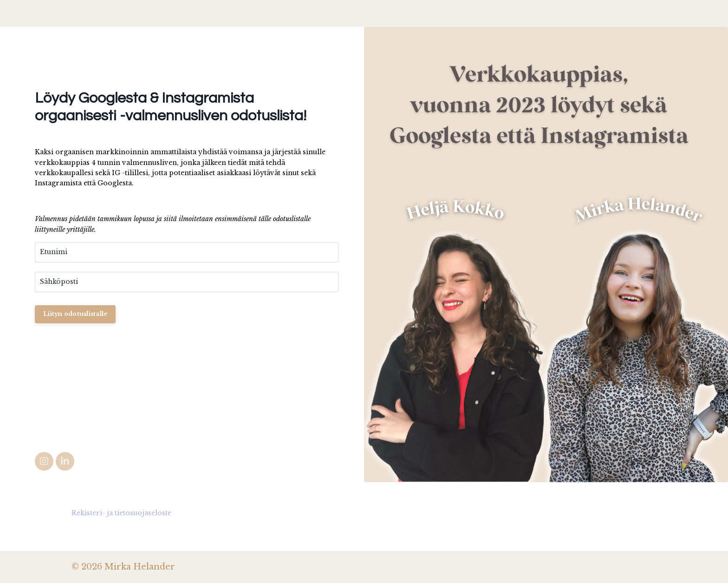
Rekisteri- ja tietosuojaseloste (121, 513)
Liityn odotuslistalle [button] (75, 314)
